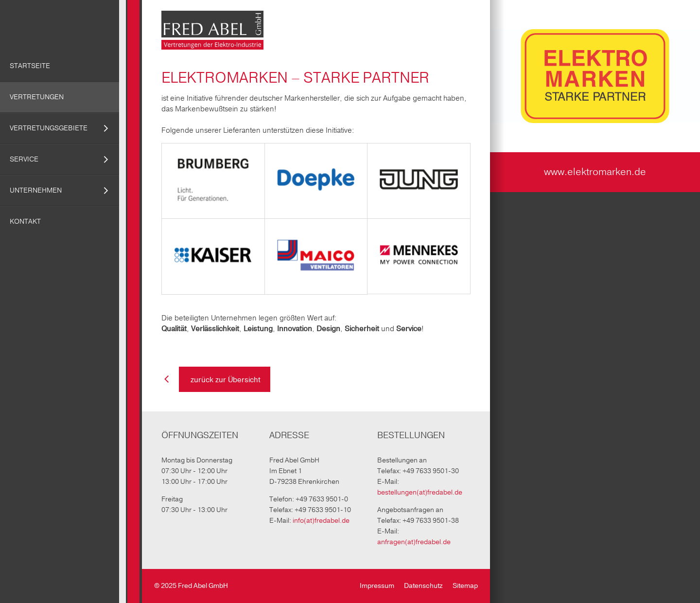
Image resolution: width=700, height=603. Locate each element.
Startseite (30, 66)
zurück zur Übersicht (225, 380)
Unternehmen (36, 190)
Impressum (377, 586)
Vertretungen (37, 97)
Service (24, 159)
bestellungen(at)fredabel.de (420, 492)
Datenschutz (423, 586)
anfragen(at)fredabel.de (414, 542)
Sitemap (465, 586)
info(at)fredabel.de (321, 521)
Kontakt (25, 222)
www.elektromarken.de (595, 172)
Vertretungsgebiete (49, 128)
